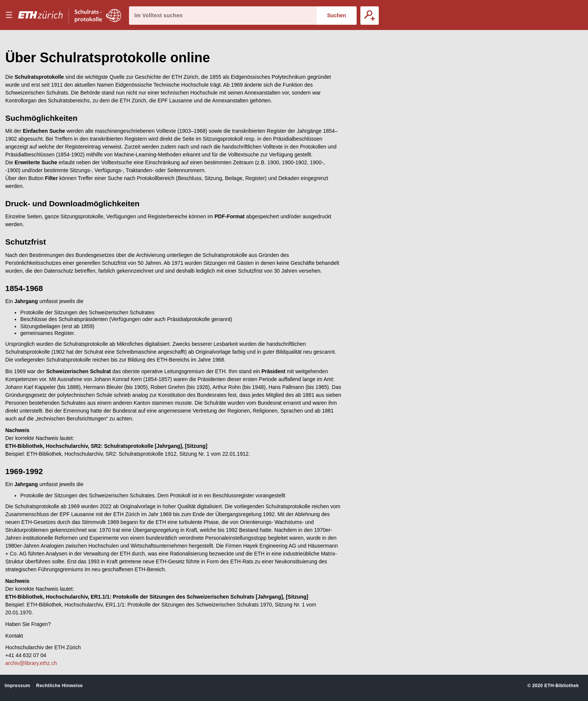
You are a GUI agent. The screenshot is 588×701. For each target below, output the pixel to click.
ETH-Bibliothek (561, 686)
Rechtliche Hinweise (59, 686)
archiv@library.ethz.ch (31, 663)
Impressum (17, 686)
